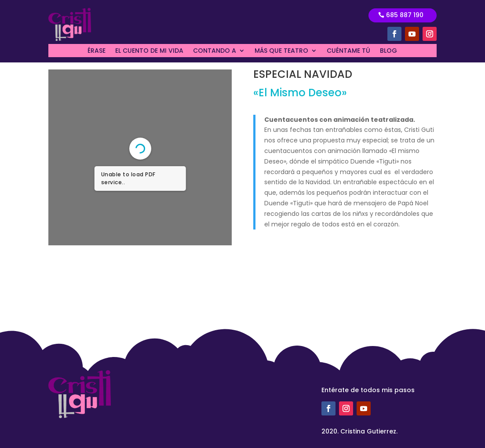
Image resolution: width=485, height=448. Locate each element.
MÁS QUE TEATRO (281, 51)
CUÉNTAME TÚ (348, 51)
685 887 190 (405, 15)
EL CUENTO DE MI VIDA (149, 51)
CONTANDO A (215, 51)
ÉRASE (97, 51)
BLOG (388, 51)
